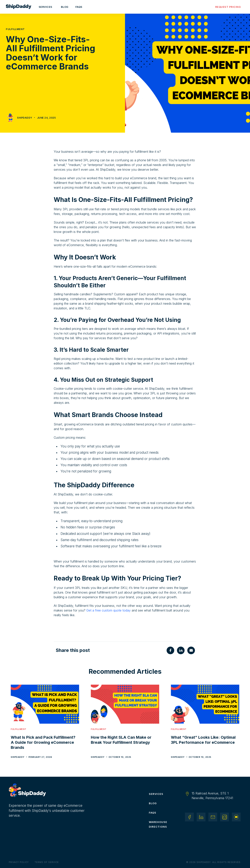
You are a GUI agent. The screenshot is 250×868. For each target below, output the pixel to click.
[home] (21, 7)
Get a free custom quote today (108, 610)
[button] (46, 7)
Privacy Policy (19, 862)
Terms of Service (47, 862)
